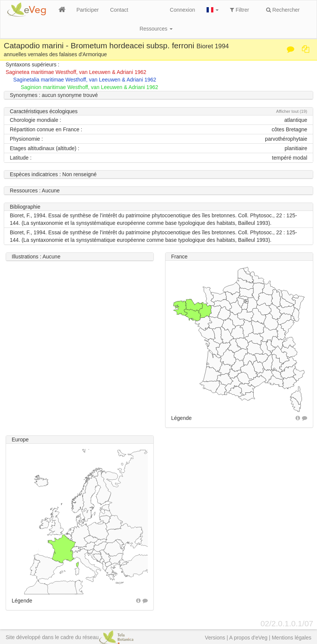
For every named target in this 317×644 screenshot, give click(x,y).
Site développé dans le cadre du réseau (70, 637)
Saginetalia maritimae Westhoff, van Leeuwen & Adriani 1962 (85, 80)
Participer (88, 10)
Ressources (156, 29)
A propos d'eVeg (248, 638)
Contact (119, 10)
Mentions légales (292, 638)
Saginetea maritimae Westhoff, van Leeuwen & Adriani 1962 (76, 72)
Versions (215, 638)
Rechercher (283, 10)
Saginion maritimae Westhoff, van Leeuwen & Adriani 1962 (90, 87)
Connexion (183, 10)
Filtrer (240, 10)
